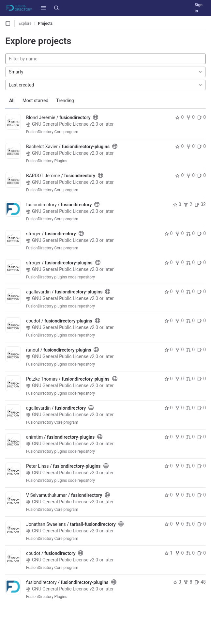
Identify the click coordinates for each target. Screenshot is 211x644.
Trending (65, 101)
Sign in (199, 8)
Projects (45, 24)
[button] (43, 8)
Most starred (36, 101)
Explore (25, 24)
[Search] (56, 8)
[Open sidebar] (8, 24)
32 (200, 204)
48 (200, 582)
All (12, 101)
